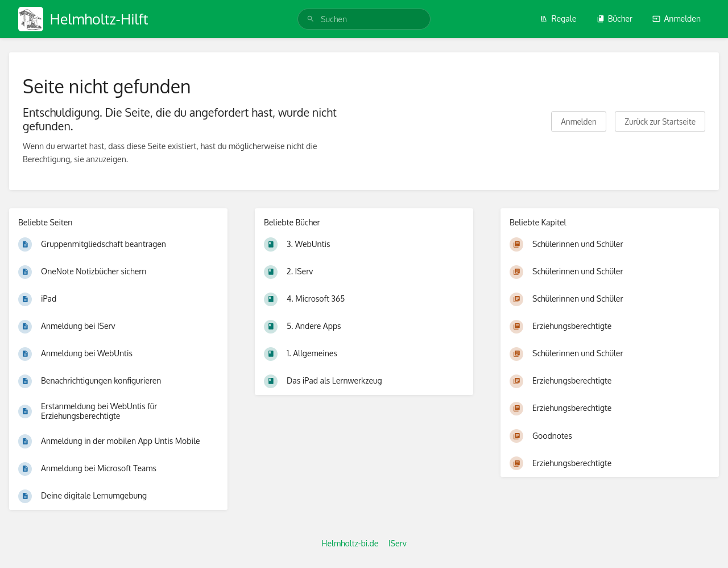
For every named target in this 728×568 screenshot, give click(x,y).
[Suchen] (311, 19)
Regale (558, 18)
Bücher (615, 18)
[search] (364, 19)
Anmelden (677, 18)
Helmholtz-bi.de (350, 543)
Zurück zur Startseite (660, 122)
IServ (398, 543)
